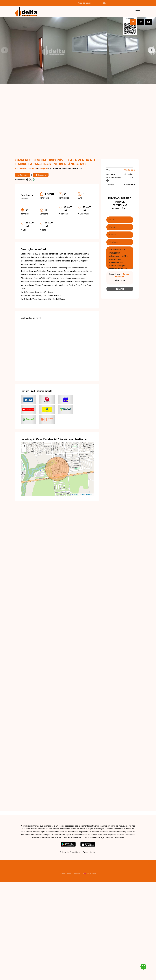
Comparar (41, 175)
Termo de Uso (90, 852)
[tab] (133, 22)
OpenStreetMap (87, 495)
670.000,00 (129, 170)
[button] (104, 3)
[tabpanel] (78, 50)
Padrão (34, 168)
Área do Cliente (85, 3)
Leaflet (75, 495)
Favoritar (23, 175)
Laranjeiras (43, 168)
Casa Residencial (23, 168)
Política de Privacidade (70, 852)
